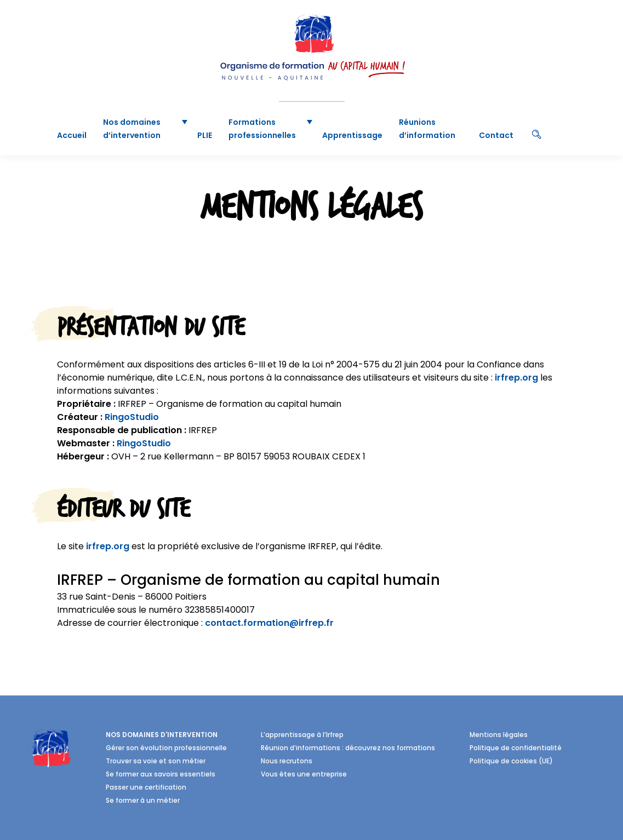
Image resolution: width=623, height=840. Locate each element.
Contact (496, 135)
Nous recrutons (287, 761)
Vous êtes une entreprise (304, 774)
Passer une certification (146, 787)
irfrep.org (516, 378)
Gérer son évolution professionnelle (166, 748)
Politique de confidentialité (516, 748)
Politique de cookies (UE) (511, 761)
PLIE (205, 135)
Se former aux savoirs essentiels (161, 774)
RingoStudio (132, 417)
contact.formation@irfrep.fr (269, 623)
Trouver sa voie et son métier (156, 761)
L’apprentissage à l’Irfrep (302, 735)
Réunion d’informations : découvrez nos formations (348, 748)
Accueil (72, 135)
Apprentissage (352, 135)
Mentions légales (499, 735)
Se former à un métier (143, 800)
